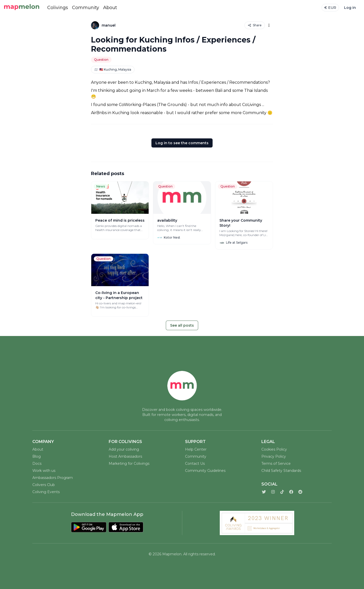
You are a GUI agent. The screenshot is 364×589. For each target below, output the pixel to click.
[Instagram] (273, 492)
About (110, 8)
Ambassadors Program (53, 478)
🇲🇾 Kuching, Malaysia (113, 69)
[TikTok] (282, 492)
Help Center (196, 449)
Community (86, 8)
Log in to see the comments (182, 143)
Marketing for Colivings (129, 464)
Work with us (44, 471)
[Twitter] (264, 492)
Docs (37, 464)
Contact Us (195, 464)
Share (255, 25)
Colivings (58, 8)
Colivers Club (44, 485)
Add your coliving (124, 449)
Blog (37, 456)
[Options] (269, 25)
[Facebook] (291, 492)
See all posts (182, 325)
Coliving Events (46, 492)
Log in (350, 8)
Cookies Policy (274, 449)
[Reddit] (300, 492)
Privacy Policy (274, 456)
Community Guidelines (205, 471)
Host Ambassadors (125, 456)
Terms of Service (276, 464)
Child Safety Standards (281, 471)
